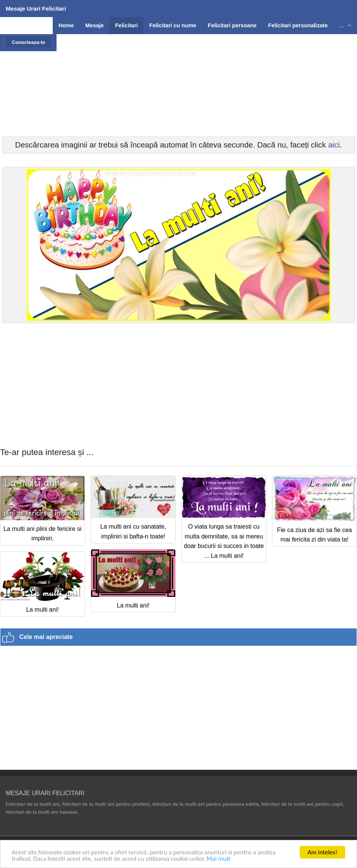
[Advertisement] (179, 104)
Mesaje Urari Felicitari (36, 9)
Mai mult (219, 859)
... (341, 25)
